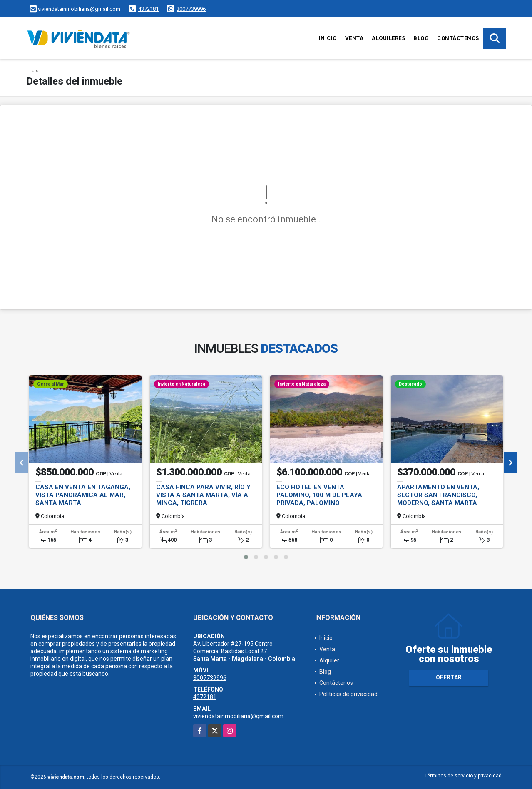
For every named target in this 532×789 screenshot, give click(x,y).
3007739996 (191, 9)
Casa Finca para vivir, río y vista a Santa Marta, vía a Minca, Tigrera (203, 495)
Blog (421, 38)
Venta (354, 38)
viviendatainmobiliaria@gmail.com (238, 716)
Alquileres (388, 38)
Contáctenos (458, 38)
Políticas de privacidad (348, 694)
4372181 (148, 9)
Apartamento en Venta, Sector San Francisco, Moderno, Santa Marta (438, 495)
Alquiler (329, 660)
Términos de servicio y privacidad (463, 776)
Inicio (328, 38)
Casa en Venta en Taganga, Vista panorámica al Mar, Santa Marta (83, 495)
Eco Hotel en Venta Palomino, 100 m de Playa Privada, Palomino (319, 495)
